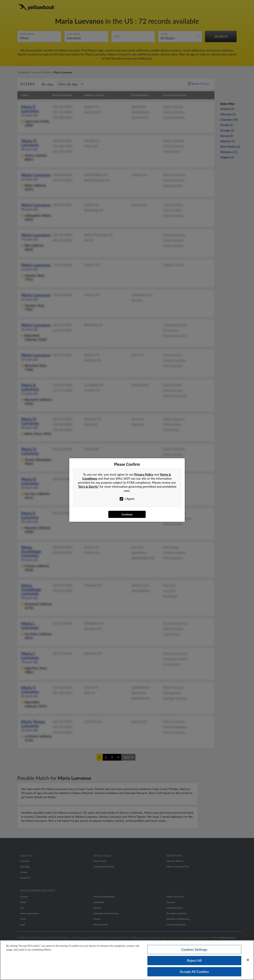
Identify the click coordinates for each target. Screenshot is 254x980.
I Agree (127, 499)
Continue (127, 514)
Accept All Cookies (194, 973)
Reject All (194, 962)
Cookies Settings (194, 951)
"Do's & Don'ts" (88, 486)
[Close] (248, 961)
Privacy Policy (144, 474)
